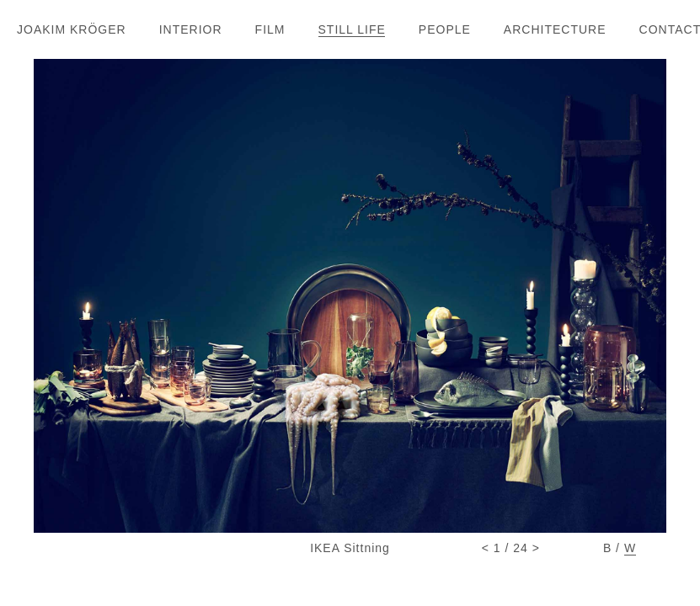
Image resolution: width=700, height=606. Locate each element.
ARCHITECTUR (555, 29)
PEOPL (444, 29)
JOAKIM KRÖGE (71, 29)
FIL (270, 29)
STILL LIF (352, 29)
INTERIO (190, 29)
